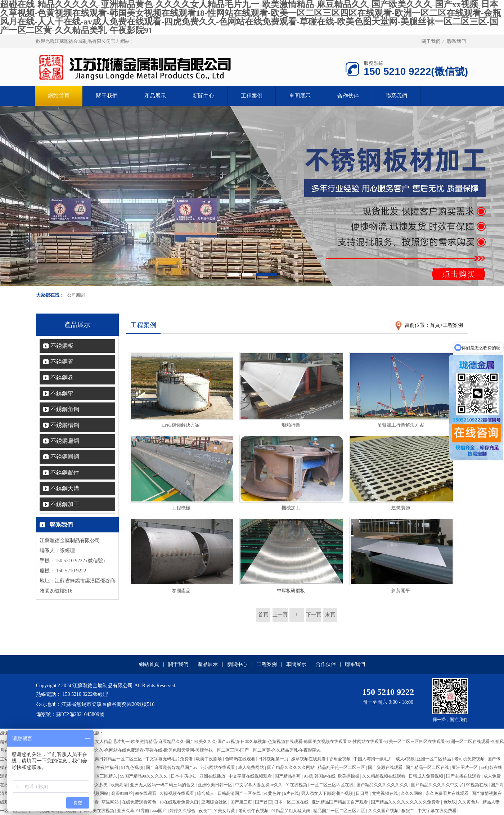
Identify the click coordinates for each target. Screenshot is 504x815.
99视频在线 (478, 785)
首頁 (435, 325)
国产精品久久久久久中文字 (438, 785)
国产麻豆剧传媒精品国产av (172, 767)
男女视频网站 (96, 793)
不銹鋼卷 (62, 377)
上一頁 (280, 615)
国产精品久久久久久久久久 (383, 785)
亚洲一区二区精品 (434, 759)
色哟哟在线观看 (241, 759)
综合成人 (206, 793)
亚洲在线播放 (213, 776)
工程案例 (252, 96)
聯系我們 (456, 41)
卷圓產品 (181, 591)
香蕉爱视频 (340, 759)
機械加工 (291, 508)
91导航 (143, 811)
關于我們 (431, 41)
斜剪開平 (401, 591)
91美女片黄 (225, 811)
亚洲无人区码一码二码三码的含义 (163, 785)
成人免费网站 (251, 767)
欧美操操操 (349, 776)
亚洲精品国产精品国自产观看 (340, 802)
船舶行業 (291, 425)
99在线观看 (146, 793)
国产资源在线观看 (386, 767)
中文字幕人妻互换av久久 (259, 785)
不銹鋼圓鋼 (65, 457)
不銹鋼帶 (62, 393)
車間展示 (300, 96)
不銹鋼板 (62, 346)
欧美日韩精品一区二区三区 (117, 759)
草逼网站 (111, 802)
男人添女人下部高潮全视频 (327, 793)
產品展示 (155, 96)
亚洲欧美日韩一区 (215, 785)
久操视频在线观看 (177, 793)
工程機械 (181, 508)
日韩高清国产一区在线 (240, 793)
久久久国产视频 (384, 811)
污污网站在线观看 (218, 767)
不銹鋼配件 (65, 472)
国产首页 (264, 802)
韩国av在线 (325, 776)
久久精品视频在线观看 (384, 776)
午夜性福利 (108, 767)
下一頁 (314, 615)
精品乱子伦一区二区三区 (342, 767)
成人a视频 (405, 759)
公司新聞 (76, 295)
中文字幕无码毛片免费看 (170, 759)
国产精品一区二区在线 (428, 767)
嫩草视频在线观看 (309, 759)
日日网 (363, 793)
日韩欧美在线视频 (97, 811)
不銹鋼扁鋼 (65, 441)
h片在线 (291, 793)
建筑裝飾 (401, 508)
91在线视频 (297, 785)
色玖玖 (450, 802)
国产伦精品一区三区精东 (94, 776)
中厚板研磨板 (291, 591)
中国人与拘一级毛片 (373, 759)
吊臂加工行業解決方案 (401, 425)
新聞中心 (203, 96)
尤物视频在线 (385, 793)
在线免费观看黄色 (139, 802)
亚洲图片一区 (465, 767)
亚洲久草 (126, 811)
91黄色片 (273, 793)
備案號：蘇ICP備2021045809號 (70, 714)
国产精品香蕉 (288, 776)
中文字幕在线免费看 (438, 811)
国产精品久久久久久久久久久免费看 (406, 802)
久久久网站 (412, 793)
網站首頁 (149, 664)
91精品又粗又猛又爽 (291, 811)
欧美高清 (119, 785)
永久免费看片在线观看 (448, 793)
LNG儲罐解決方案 (181, 425)
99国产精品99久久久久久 (145, 776)
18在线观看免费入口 (179, 802)
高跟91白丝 (122, 793)
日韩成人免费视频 (426, 776)
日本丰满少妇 (184, 776)
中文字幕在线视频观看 (251, 776)
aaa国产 (160, 811)
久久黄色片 (469, 802)
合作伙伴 (348, 96)
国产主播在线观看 (464, 776)
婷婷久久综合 (183, 811)
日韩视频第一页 (274, 759)
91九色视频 (133, 767)
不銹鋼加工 (65, 504)
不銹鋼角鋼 (65, 409)
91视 (308, 776)
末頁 (330, 615)
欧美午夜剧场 (209, 759)
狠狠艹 (408, 811)
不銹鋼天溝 (65, 488)
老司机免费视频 (470, 759)
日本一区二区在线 (292, 802)
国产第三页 (242, 802)
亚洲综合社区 (215, 802)
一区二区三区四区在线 (332, 785)
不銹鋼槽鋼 (65, 425)
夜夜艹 (205, 811)
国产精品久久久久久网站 (291, 767)
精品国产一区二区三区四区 (340, 811)
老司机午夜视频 (254, 811)
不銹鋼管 (62, 362)
